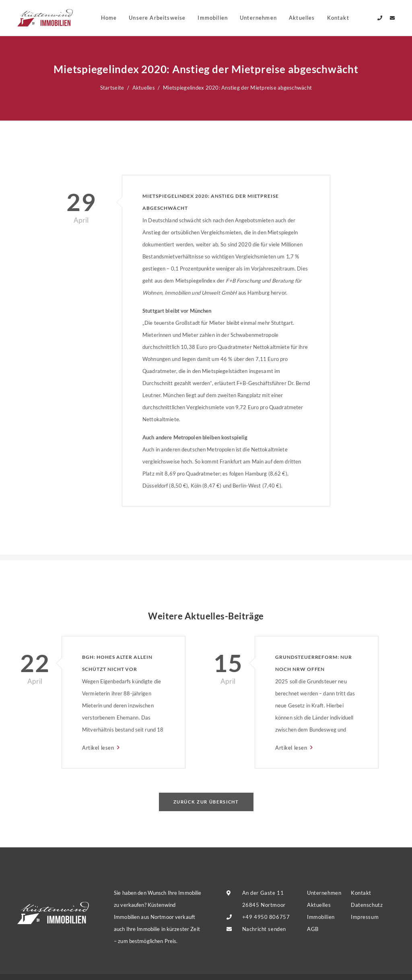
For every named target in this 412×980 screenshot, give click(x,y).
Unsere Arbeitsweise (157, 18)
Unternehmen (258, 18)
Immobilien (213, 18)
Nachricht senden (264, 929)
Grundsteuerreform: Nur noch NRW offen (314, 663)
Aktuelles (302, 18)
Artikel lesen (99, 748)
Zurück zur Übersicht (206, 802)
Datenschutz (367, 905)
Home (109, 18)
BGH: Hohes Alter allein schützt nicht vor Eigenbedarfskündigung (119, 665)
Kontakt (361, 893)
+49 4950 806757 (266, 917)
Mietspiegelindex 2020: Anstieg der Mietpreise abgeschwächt (211, 202)
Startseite (112, 88)
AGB (313, 929)
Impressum (365, 917)
